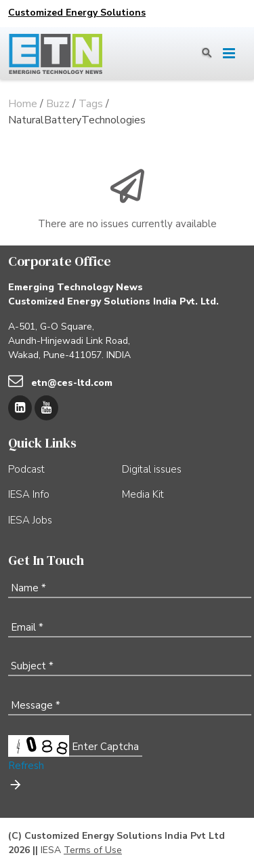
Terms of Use (93, 850)
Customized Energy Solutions (77, 13)
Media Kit (143, 494)
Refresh (26, 766)
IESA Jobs (30, 520)
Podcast (26, 469)
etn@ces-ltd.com (72, 383)
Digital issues (152, 469)
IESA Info (29, 494)
